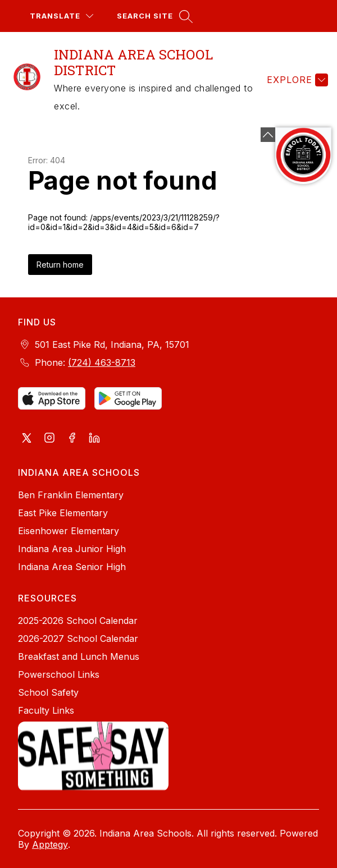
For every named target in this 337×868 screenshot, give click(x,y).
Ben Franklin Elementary (71, 495)
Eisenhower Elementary (69, 531)
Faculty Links (46, 710)
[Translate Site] (62, 16)
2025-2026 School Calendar (78, 621)
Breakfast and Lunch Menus (79, 656)
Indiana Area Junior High (72, 549)
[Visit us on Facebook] (72, 439)
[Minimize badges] (268, 135)
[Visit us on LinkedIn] (94, 439)
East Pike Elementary (63, 513)
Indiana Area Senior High (72, 567)
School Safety (48, 692)
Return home (60, 265)
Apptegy (50, 844)
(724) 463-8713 (102, 362)
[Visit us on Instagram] (49, 439)
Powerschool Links (59, 674)
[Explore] (296, 80)
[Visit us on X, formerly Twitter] (27, 439)
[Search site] (153, 16)
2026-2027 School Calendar (78, 639)
